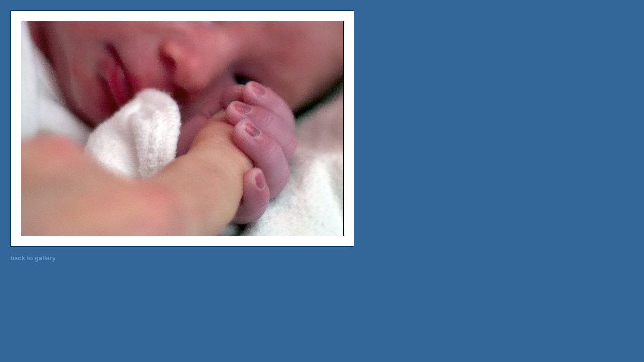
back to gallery (33, 258)
